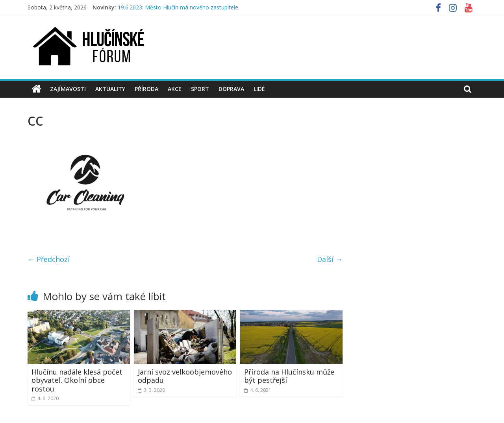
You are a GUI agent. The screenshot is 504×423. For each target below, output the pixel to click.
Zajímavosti (68, 89)
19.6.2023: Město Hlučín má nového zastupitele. (179, 7)
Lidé (259, 89)
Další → (330, 259)
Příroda (146, 89)
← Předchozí (49, 259)
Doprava (231, 89)
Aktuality (110, 89)
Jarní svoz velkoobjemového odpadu (185, 376)
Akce (175, 89)
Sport (200, 89)
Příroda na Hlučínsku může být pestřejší (289, 376)
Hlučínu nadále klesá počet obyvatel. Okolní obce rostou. (77, 380)
